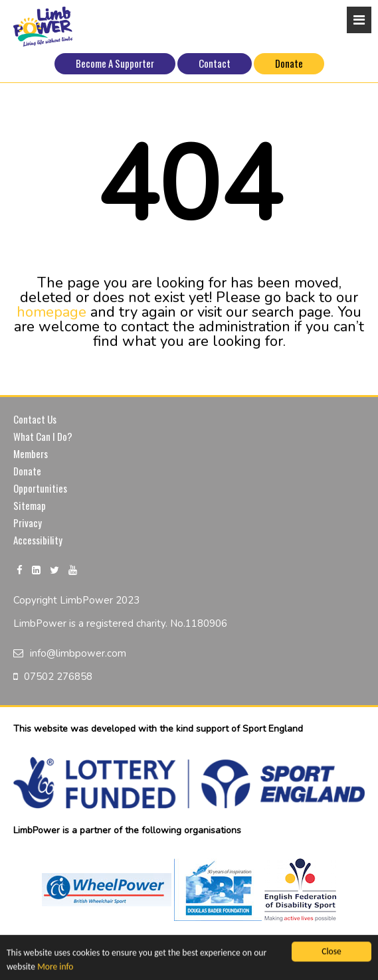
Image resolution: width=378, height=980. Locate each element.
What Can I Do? (43, 436)
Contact (215, 63)
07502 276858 (58, 677)
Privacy (28, 523)
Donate (289, 63)
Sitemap (30, 505)
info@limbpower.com (78, 653)
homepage (51, 312)
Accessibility (38, 540)
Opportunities (40, 488)
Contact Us (35, 419)
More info (55, 967)
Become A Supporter (115, 63)
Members (31, 453)
